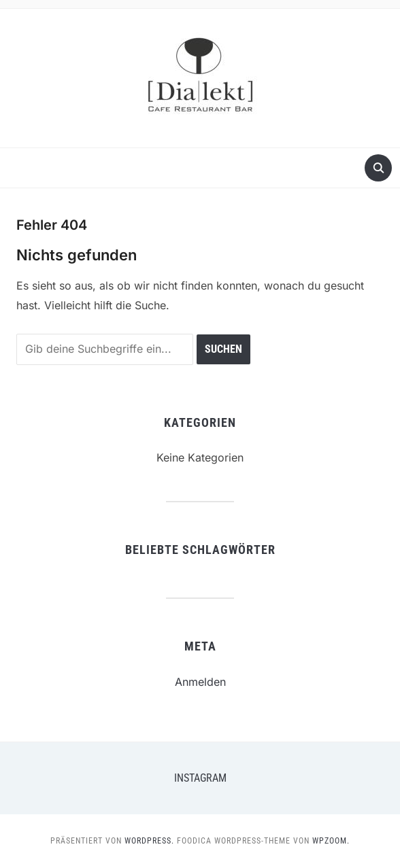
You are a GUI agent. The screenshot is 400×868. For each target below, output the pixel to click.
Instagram (200, 778)
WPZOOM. (331, 841)
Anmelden (200, 682)
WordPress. (149, 841)
